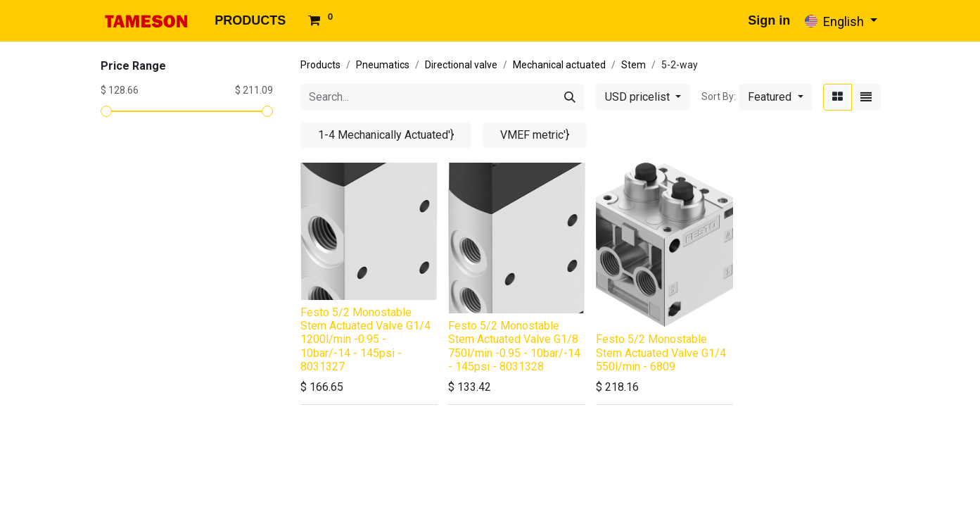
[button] (775, 97)
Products (320, 65)
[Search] (570, 97)
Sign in (769, 20)
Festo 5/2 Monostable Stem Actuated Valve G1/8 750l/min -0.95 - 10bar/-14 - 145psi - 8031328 (514, 346)
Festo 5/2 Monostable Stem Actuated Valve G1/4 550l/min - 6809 (661, 352)
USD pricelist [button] (639, 97)
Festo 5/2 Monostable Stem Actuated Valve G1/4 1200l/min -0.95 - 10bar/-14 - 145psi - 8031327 (365, 339)
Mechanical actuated (559, 65)
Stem (634, 65)
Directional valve (461, 65)
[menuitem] (250, 21)
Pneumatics (383, 65)
